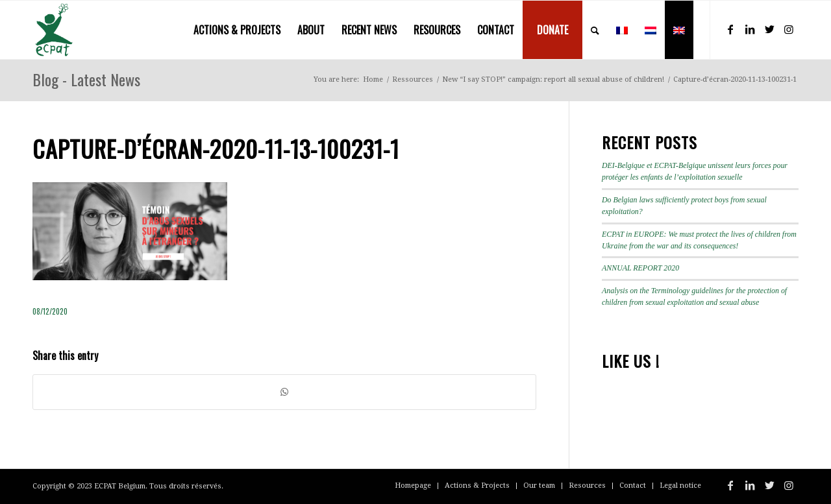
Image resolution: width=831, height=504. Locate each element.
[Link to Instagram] (789, 29)
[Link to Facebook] (730, 29)
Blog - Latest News (86, 79)
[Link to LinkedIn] (750, 29)
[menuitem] (237, 30)
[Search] (595, 30)
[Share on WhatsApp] (284, 392)
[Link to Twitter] (769, 29)
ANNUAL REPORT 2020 (640, 268)
